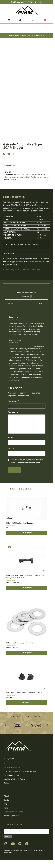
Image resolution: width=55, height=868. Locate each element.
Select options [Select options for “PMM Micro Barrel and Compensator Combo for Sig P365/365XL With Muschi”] (27, 588)
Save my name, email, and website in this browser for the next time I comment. (27, 461)
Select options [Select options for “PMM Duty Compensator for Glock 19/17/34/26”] (27, 703)
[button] (9, 20)
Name (11, 437)
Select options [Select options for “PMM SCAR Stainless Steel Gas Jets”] (27, 533)
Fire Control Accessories (23, 175)
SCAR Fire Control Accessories (37, 177)
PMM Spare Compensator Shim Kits (20, 643)
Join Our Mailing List (13, 825)
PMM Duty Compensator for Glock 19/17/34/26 (24, 693)
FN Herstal (36, 175)
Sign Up (8, 836)
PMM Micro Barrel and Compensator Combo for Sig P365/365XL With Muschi (25, 577)
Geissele (13, 180)
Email (11, 449)
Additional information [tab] (27, 293)
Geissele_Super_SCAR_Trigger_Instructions (22, 270)
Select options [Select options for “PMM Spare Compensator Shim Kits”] (27, 653)
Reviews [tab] (27, 296)
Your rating (13, 401)
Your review (14, 412)
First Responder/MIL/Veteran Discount (27, 2)
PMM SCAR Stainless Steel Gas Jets (20, 523)
